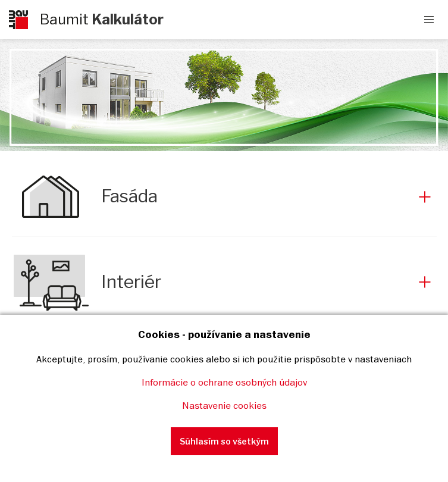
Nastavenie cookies (224, 405)
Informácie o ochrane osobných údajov (224, 382)
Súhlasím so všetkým (224, 441)
